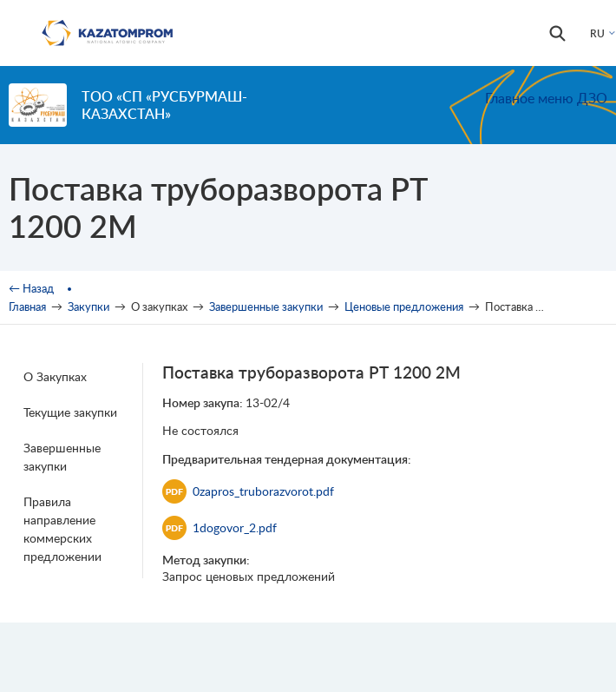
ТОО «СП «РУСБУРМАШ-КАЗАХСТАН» (164, 105)
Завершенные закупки (266, 306)
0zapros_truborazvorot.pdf (248, 491)
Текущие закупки (70, 412)
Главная (27, 306)
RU (597, 33)
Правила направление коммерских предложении (62, 529)
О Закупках (55, 376)
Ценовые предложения (404, 306)
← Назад (31, 288)
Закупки (88, 306)
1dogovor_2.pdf (220, 528)
